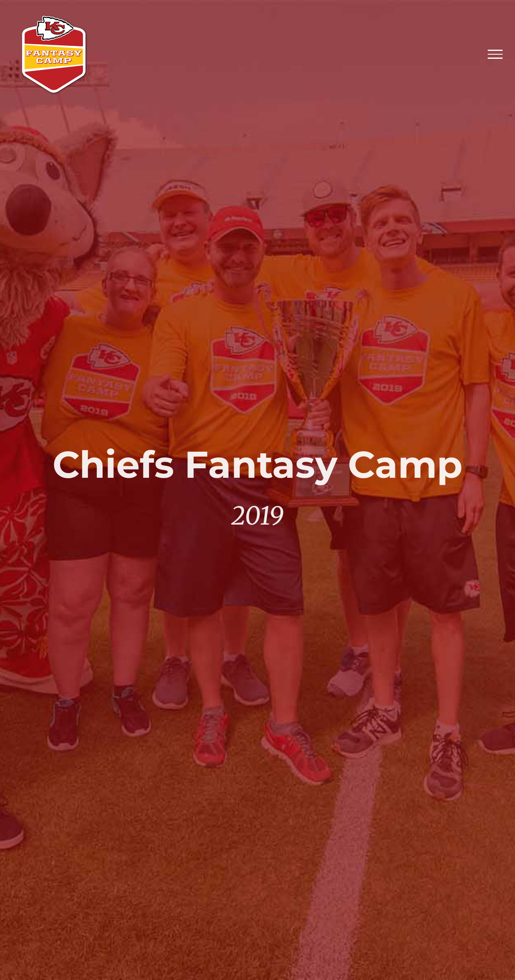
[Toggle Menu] (495, 54)
